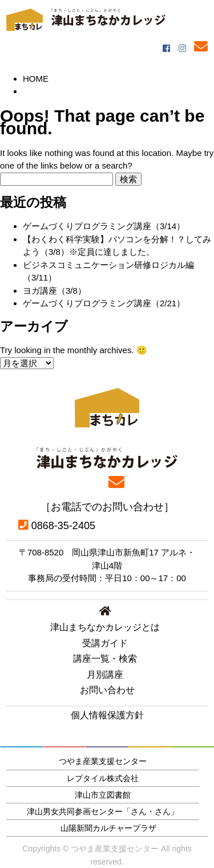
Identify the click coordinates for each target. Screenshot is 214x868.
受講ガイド (105, 643)
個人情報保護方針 (107, 715)
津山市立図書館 (103, 795)
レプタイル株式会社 (103, 778)
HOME (36, 79)
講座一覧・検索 (105, 659)
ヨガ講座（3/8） (54, 291)
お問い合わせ (107, 690)
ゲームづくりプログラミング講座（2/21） (104, 303)
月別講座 (105, 675)
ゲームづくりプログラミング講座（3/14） (104, 226)
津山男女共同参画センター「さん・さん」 (103, 811)
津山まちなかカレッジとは (105, 627)
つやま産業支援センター (103, 761)
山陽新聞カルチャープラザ (108, 828)
